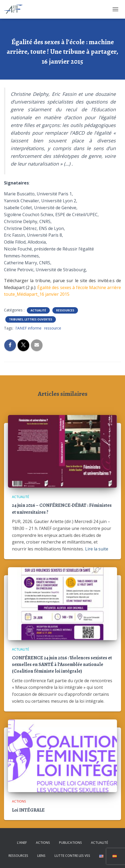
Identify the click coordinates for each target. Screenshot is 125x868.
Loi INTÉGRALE (28, 810)
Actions (19, 801)
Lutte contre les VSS (72, 856)
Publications (70, 843)
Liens (41, 856)
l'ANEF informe (29, 328)
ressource (53, 328)
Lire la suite (97, 549)
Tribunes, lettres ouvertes (31, 319)
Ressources (65, 310)
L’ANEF (22, 843)
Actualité (38, 310)
